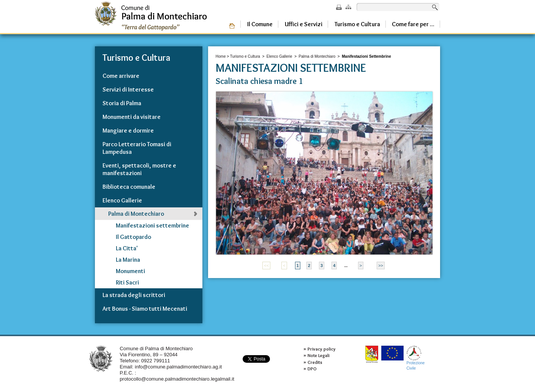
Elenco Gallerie (279, 56)
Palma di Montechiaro (317, 56)
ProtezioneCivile (416, 358)
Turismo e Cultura (245, 56)
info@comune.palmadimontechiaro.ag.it (178, 367)
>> (381, 266)
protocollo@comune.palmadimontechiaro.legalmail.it (177, 379)
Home (221, 56)
